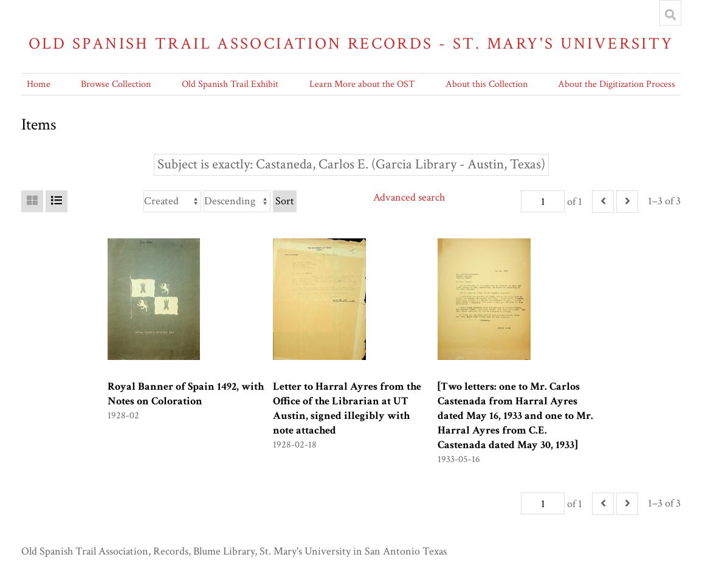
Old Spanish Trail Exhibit (230, 84)
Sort (285, 201)
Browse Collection (116, 84)
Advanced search (409, 197)
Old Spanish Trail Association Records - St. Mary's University (351, 43)
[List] (57, 201)
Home (39, 84)
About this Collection (487, 84)
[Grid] (32, 201)
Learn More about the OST (362, 84)
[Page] (543, 201)
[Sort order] (237, 201)
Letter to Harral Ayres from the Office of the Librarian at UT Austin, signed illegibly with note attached (347, 408)
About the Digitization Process (617, 84)
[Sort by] (172, 201)
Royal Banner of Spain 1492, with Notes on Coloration (186, 394)
